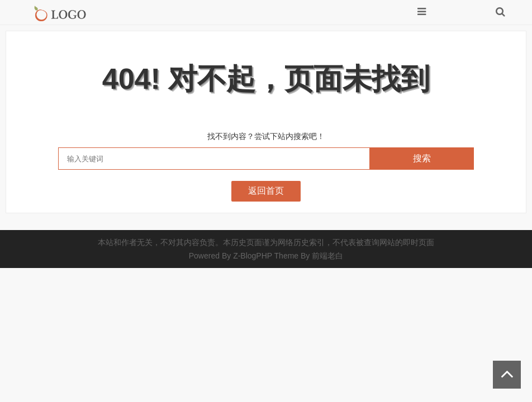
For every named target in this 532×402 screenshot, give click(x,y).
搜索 (422, 158)
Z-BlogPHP (253, 256)
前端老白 (327, 256)
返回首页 (266, 191)
